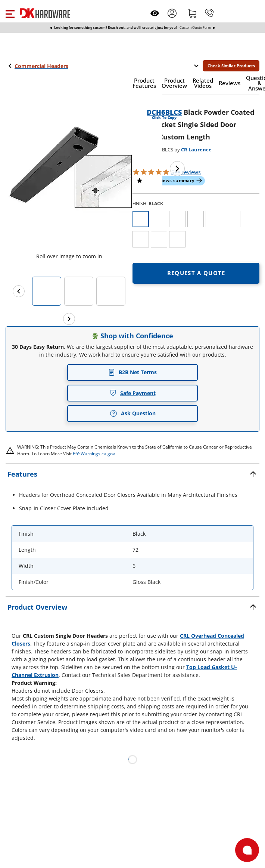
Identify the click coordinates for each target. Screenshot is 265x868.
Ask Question (133, 413)
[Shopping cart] (192, 13)
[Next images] (69, 319)
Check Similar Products (231, 66)
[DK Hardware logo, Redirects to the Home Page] (45, 13)
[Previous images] (19, 291)
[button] (10, 13)
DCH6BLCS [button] (164, 112)
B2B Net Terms (132, 372)
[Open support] (247, 850)
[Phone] (209, 13)
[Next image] (177, 169)
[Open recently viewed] (155, 13)
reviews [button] (186, 172)
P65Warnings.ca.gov (94, 454)
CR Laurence (196, 150)
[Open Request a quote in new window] (196, 273)
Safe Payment (133, 393)
